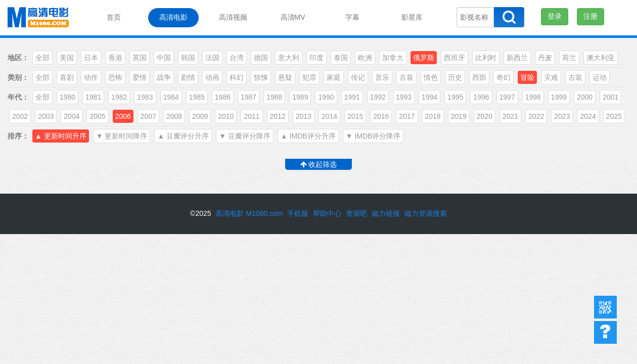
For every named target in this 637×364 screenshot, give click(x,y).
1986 (223, 97)
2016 (381, 116)
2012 (278, 116)
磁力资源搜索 (426, 213)
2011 (252, 116)
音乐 (382, 77)
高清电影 (173, 17)
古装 (406, 77)
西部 (479, 77)
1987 (248, 97)
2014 (329, 116)
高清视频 (233, 17)
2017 (407, 116)
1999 (559, 97)
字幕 (352, 17)
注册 (590, 16)
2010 (226, 116)
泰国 (341, 58)
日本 (91, 58)
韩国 (188, 58)
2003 (46, 116)
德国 (261, 58)
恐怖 (115, 77)
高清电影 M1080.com (249, 213)
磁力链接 (386, 213)
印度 (316, 58)
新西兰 (517, 58)
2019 (459, 116)
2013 (304, 116)
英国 (140, 58)
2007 (148, 116)
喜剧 (67, 77)
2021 (510, 116)
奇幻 (504, 77)
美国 (67, 58)
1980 (67, 97)
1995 (455, 97)
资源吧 (356, 213)
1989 (300, 97)
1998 (533, 97)
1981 (93, 97)
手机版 (298, 213)
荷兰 (569, 58)
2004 (72, 116)
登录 (555, 16)
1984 (171, 97)
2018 (433, 116)
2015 (355, 116)
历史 (455, 77)
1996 (481, 97)
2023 (562, 116)
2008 (174, 116)
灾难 (551, 77)
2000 (585, 97)
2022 (536, 116)
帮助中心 (605, 332)
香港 (115, 58)
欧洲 (365, 58)
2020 (485, 116)
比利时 (486, 58)
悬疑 (285, 77)
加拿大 (393, 58)
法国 (212, 58)
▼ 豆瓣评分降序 (245, 136)
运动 (600, 77)
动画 (212, 77)
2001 (610, 97)
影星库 (412, 17)
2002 (20, 116)
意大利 (289, 58)
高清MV (293, 17)
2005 (97, 116)
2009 (200, 116)
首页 (114, 17)
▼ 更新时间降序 (122, 136)
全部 (42, 58)
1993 (404, 97)
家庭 (334, 77)
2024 (588, 116)
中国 (164, 58)
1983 (145, 97)
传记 (358, 77)
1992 (378, 97)
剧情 (188, 77)
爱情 (140, 77)
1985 (197, 97)
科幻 (237, 77)
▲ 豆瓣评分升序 (183, 136)
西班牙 (454, 58)
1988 (274, 97)
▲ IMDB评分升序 (308, 136)
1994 (429, 97)
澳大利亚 (601, 58)
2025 (614, 116)
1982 (119, 97)
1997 (507, 97)
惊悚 (261, 77)
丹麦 (545, 58)
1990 (326, 97)
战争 (164, 77)
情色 (431, 77)
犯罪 (309, 77)
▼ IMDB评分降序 (373, 136)
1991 (352, 97)
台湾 (237, 58)
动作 (91, 77)
